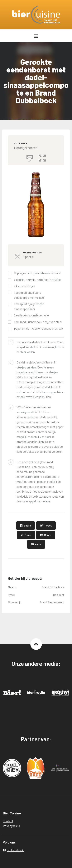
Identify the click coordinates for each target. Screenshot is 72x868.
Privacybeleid (11, 826)
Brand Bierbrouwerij (52, 602)
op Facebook (13, 850)
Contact (8, 821)
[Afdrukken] (30, 157)
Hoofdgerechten (26, 148)
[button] (42, 157)
